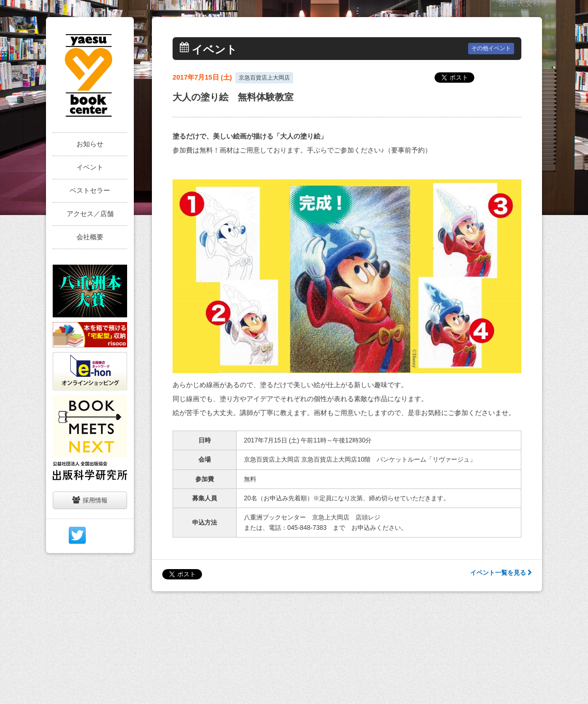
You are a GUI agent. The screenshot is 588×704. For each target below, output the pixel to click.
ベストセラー (90, 190)
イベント (90, 167)
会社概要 (90, 237)
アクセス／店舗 (90, 214)
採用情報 (90, 500)
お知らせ (90, 144)
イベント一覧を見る (501, 573)
